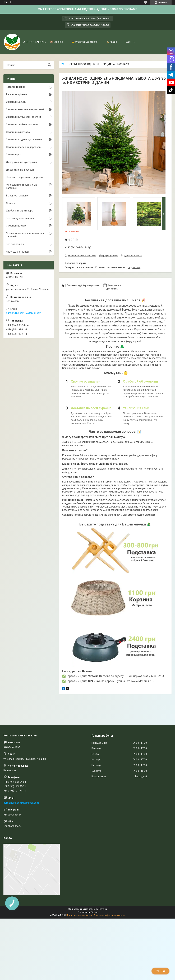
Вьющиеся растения (18, 196)
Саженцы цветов (16, 226)
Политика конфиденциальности (109, 915)
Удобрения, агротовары (20, 211)
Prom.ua (103, 909)
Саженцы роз (14, 155)
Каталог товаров (16, 87)
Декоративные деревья (20, 170)
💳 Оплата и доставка (85, 42)
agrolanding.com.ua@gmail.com (24, 313)
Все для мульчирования (20, 218)
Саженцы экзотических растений (25, 109)
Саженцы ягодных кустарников (24, 139)
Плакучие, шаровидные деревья (25, 177)
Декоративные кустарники (21, 162)
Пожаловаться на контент (79, 915)
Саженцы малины (16, 102)
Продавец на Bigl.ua (88, 912)
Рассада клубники (16, 94)
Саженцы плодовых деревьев (23, 147)
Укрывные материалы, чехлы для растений (25, 235)
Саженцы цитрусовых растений (24, 117)
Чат (160, 971)
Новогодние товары (17, 252)
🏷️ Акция (112, 42)
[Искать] (49, 65)
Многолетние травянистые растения (22, 186)
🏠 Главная (56, 42)
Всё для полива (15, 244)
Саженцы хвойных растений (22, 124)
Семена (10, 203)
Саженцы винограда (18, 132)
